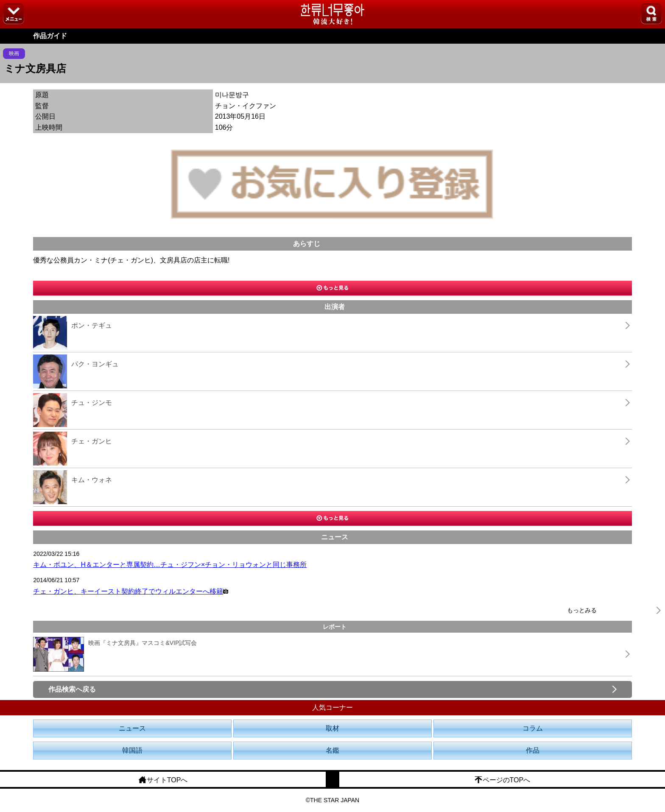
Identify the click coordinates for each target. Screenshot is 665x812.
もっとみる (582, 610)
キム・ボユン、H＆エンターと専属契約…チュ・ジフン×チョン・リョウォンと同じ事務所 (170, 565)
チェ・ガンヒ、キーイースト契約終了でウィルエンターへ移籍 (131, 591)
